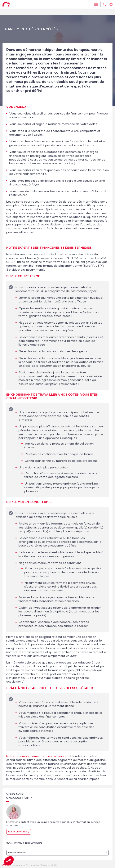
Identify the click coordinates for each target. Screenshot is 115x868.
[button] (9, 861)
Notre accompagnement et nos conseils (35, 756)
